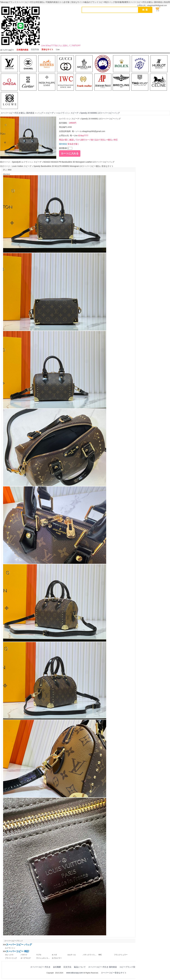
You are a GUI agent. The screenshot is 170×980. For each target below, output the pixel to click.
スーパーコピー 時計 (18, 951)
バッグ (40, 113)
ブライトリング (11, 958)
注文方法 (35, 49)
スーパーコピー (7, 50)
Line (58, 49)
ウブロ (39, 955)
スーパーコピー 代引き (40, 967)
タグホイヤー (57, 958)
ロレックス (9, 955)
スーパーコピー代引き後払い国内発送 (18, 113)
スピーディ (51, 113)
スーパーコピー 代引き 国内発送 (103, 967)
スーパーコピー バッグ (19, 945)
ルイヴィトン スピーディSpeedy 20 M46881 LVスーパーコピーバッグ (89, 113)
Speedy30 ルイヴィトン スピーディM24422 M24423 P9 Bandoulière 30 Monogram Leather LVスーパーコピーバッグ (63, 162)
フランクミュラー (121, 955)
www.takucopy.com (75, 973)
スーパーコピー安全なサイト (114, 973)
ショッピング (160, 9)
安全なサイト (47, 49)
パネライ (24, 955)
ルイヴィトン (10, 948)
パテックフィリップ (90, 955)
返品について (80, 967)
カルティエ (72, 955)
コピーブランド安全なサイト (132, 967)
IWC (100, 955)
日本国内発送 (22, 50)
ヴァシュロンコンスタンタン (43, 958)
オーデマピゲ (26, 958)
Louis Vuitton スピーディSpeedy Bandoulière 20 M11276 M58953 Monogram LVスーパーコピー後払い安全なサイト (63, 166)
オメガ (54, 955)
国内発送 (63, 144)
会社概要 (57, 967)
